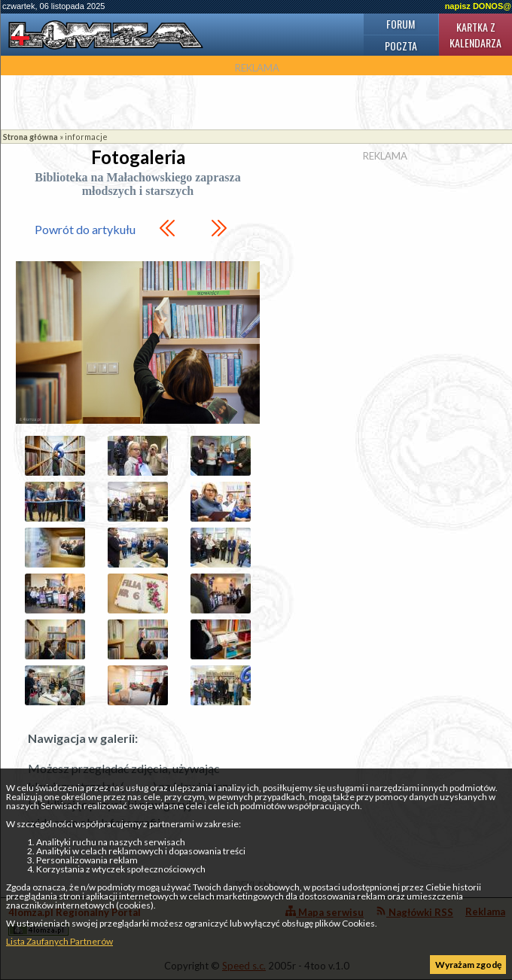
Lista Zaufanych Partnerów (59, 941)
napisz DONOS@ (478, 6)
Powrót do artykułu (85, 229)
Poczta (401, 46)
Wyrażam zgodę (468, 965)
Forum (401, 24)
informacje (86, 137)
